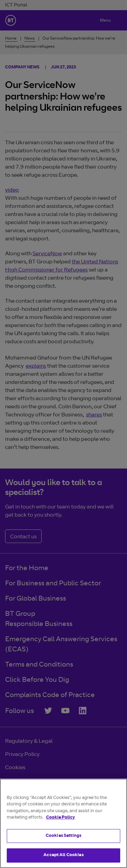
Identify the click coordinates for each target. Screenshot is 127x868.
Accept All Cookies (63, 855)
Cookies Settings (63, 836)
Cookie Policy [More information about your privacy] (60, 818)
